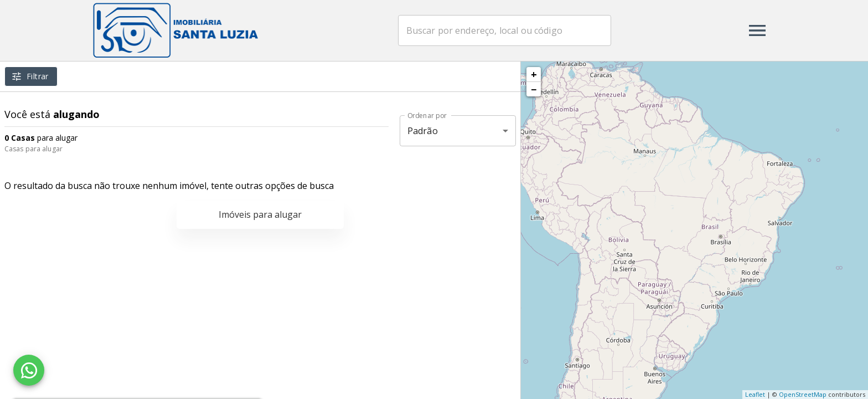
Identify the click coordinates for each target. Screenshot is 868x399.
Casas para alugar (33, 149)
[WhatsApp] (29, 370)
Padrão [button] (423, 131)
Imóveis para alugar (260, 214)
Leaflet (755, 394)
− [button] (534, 89)
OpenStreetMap (803, 394)
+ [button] (534, 74)
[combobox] (505, 30)
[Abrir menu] (757, 30)
